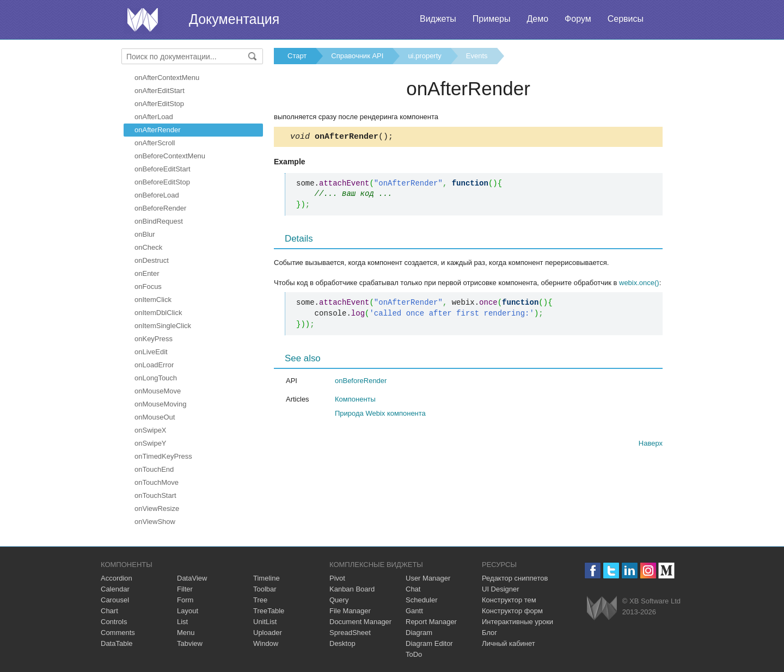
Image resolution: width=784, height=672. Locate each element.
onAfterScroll (155, 143)
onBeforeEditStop (162, 182)
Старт (297, 56)
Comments (118, 633)
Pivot (337, 578)
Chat (413, 589)
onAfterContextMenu (167, 78)
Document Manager (360, 622)
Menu (186, 633)
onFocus (148, 286)
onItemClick (153, 300)
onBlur (145, 234)
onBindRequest (159, 221)
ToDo (414, 654)
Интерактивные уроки (517, 622)
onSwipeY (151, 443)
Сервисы (626, 19)
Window (266, 643)
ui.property (424, 56)
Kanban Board (352, 589)
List (182, 622)
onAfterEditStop (159, 104)
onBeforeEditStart (163, 169)
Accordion (117, 578)
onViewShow (155, 522)
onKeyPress (154, 339)
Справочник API (357, 56)
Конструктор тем (509, 600)
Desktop (342, 643)
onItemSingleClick (163, 326)
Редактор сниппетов (515, 578)
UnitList (265, 622)
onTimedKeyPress (163, 456)
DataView (192, 578)
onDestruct (152, 260)
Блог (489, 633)
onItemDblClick (158, 313)
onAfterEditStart (160, 91)
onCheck (148, 247)
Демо (537, 19)
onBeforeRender (160, 208)
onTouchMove (157, 482)
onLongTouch (156, 378)
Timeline (267, 578)
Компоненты (355, 401)
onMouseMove (158, 391)
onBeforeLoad (157, 195)
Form (185, 600)
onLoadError (154, 365)
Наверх (651, 445)
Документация (234, 19)
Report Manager (431, 622)
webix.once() (639, 284)
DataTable (117, 643)
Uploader (268, 633)
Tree (260, 600)
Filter (185, 589)
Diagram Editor (429, 643)
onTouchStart (155, 495)
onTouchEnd (154, 469)
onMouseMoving (160, 404)
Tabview (190, 643)
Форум (578, 19)
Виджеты (438, 19)
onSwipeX (151, 430)
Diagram (419, 633)
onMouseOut (155, 417)
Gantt (414, 611)
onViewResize (157, 508)
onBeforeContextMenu (170, 156)
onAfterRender (158, 130)
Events (477, 56)
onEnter (147, 273)
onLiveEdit (151, 352)
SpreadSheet (350, 633)
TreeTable (269, 611)
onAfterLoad (154, 117)
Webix (602, 608)
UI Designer (501, 589)
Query (339, 600)
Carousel (115, 600)
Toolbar (265, 589)
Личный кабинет (509, 643)
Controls (114, 622)
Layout (188, 611)
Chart (109, 611)
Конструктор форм (512, 611)
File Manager (350, 611)
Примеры (492, 19)
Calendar (115, 589)
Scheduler (422, 600)
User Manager (428, 578)
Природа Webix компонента (380, 415)
